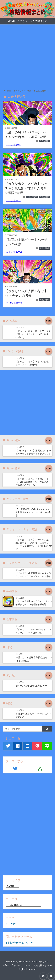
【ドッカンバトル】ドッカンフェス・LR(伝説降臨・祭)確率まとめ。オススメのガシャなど (33, 482)
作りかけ (11, 924)
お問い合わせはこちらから (21, 943)
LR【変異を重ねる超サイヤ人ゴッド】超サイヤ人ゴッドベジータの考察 (33, 512)
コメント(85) (13, 145)
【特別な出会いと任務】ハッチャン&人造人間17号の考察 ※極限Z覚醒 (27, 188)
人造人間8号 (45, 141)
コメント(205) (14, 252)
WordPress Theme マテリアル (34, 962)
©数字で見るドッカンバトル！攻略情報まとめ (26, 965)
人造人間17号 (32, 197)
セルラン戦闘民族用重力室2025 (31, 686)
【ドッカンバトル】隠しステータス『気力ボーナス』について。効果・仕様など (33, 334)
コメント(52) (13, 201)
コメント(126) (14, 303)
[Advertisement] (27, 56)
